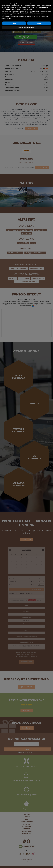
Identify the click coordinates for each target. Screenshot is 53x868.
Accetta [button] (39, 23)
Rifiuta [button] (14, 23)
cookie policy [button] (28, 9)
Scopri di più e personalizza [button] (26, 28)
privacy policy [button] (25, 6)
